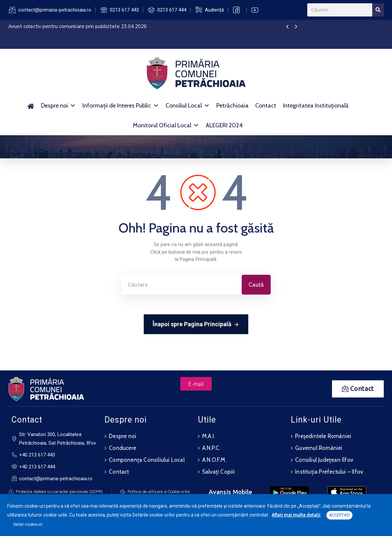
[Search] (378, 10)
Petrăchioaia (232, 106)
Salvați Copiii (219, 472)
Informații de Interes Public (121, 106)
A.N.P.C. (211, 448)
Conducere (122, 448)
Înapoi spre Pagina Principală (196, 325)
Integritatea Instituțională (316, 106)
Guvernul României (319, 448)
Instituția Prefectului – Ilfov (329, 472)
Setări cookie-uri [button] (28, 524)
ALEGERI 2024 (224, 125)
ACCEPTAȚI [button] (339, 515)
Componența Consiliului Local (147, 460)
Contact (266, 106)
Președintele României (323, 436)
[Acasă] (31, 106)
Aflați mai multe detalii (296, 515)
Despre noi (58, 106)
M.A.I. (209, 436)
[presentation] (287, 27)
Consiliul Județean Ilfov (324, 460)
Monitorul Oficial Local (166, 125)
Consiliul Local (188, 106)
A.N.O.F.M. (214, 460)
